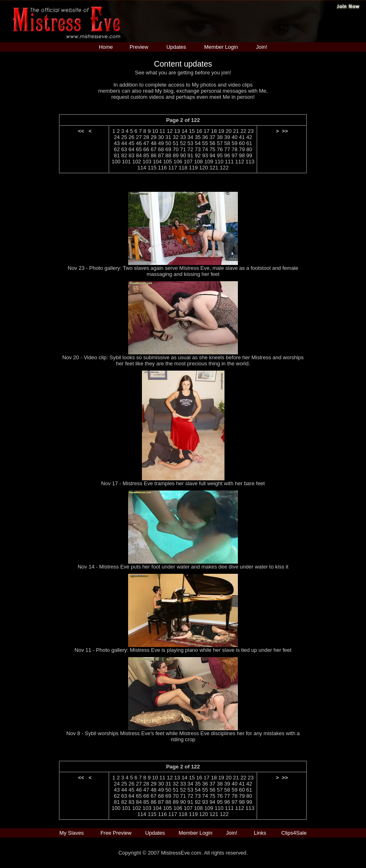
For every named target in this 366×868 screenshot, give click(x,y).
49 (161, 143)
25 (124, 137)
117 (173, 168)
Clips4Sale (294, 833)
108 (198, 162)
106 (178, 162)
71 (183, 149)
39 (227, 137)
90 (183, 155)
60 (242, 143)
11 (162, 131)
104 (157, 162)
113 (250, 162)
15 (192, 131)
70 (176, 149)
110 (219, 162)
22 (243, 131)
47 (146, 143)
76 (220, 149)
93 (205, 155)
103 (147, 162)
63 (124, 149)
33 (183, 137)
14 (184, 131)
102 (137, 162)
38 (220, 137)
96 (227, 155)
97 (234, 155)
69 (168, 149)
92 (198, 155)
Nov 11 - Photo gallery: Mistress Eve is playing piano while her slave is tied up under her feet (183, 650)
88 (168, 155)
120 (204, 168)
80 (249, 149)
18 (214, 131)
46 (139, 143)
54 (198, 143)
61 (249, 143)
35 (198, 137)
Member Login (221, 47)
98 (242, 155)
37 (212, 137)
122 (224, 168)
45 (131, 143)
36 (205, 137)
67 (153, 149)
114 (142, 168)
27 (139, 137)
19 (221, 131)
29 (153, 137)
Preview (139, 47)
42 (249, 137)
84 (139, 155)
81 (117, 155)
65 (139, 149)
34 (190, 137)
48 (153, 143)
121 (214, 168)
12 (170, 131)
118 (183, 168)
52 (183, 143)
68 (161, 149)
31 (168, 137)
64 (131, 149)
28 (146, 137)
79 (242, 149)
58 (227, 143)
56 (212, 143)
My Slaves (72, 833)
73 (198, 149)
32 (176, 137)
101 (126, 162)
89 (176, 155)
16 (199, 131)
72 (190, 149)
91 (190, 155)
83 (131, 155)
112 (240, 162)
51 (176, 143)
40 (234, 137)
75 (212, 149)
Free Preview (116, 833)
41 (242, 137)
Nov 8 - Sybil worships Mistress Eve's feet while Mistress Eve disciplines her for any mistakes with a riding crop (183, 736)
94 (212, 155)
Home (106, 47)
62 (117, 149)
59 (234, 143)
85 (146, 155)
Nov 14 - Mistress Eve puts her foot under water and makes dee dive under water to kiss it (183, 567)
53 (190, 143)
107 (188, 162)
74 (205, 149)
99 (249, 155)
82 (124, 155)
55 (205, 143)
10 (155, 131)
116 (162, 168)
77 (227, 149)
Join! (262, 47)
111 (229, 162)
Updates (176, 47)
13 (177, 131)
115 (152, 168)
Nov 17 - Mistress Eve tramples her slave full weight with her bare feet (183, 483)
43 (117, 143)
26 (131, 137)
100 (116, 162)
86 (153, 155)
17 (207, 131)
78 (234, 149)
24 (117, 137)
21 (236, 131)
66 (146, 149)
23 (251, 131)
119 (193, 168)
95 (220, 155)
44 (124, 143)
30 (161, 137)
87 (161, 155)
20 (229, 131)
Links (260, 833)
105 (168, 162)
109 (209, 162)
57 (220, 143)
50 (168, 143)
